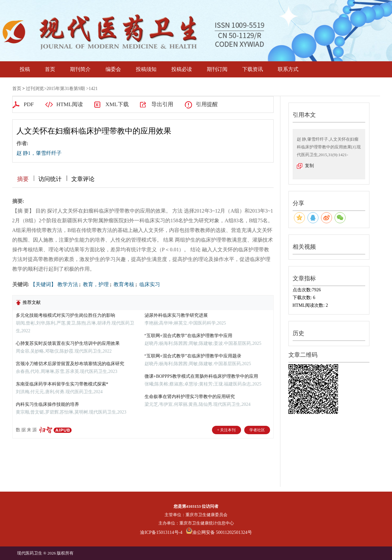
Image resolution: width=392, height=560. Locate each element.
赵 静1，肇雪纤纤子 (39, 153)
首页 (50, 69)
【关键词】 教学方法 (54, 284)
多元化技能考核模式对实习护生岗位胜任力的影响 (65, 315)
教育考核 (123, 284)
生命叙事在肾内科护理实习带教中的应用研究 (190, 397)
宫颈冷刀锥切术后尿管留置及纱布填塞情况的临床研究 (70, 364)
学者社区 (257, 430)
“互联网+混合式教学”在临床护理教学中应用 (188, 336)
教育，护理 (95, 284)
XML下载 (117, 104)
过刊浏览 (35, 89)
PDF (29, 104)
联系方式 (288, 69)
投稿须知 (146, 69)
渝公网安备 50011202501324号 (219, 532)
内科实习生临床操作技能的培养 (47, 404)
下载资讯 (253, 69)
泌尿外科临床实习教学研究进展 (176, 315)
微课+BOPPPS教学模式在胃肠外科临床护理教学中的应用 (201, 376)
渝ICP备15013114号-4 (161, 532)
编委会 (113, 69)
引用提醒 (207, 104)
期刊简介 (80, 69)
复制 (309, 166)
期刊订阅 (217, 69)
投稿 (25, 69)
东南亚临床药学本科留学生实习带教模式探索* (62, 384)
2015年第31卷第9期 (66, 89)
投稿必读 (182, 69)
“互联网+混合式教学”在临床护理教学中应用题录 (193, 356)
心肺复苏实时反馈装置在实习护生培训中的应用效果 (68, 343)
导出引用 (162, 104)
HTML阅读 (70, 104)
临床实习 (149, 284)
